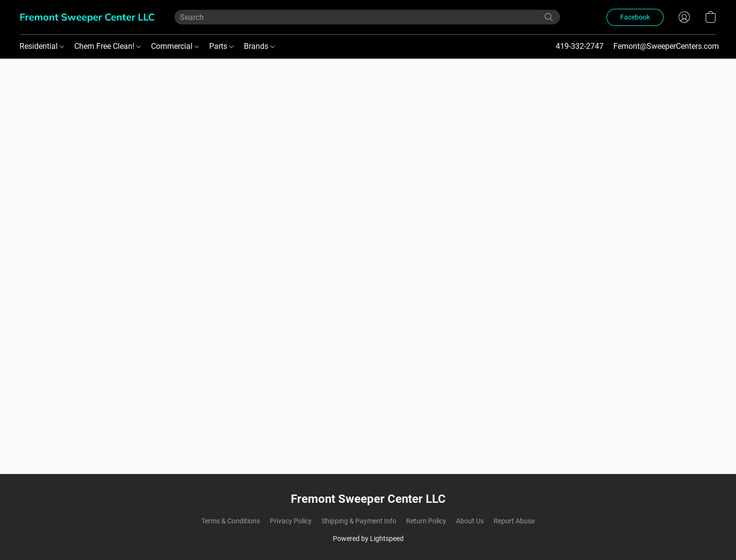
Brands (259, 46)
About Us (470, 521)
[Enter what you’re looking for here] (367, 17)
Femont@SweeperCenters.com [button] (666, 46)
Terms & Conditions (231, 521)
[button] (87, 17)
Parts (221, 46)
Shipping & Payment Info (359, 521)
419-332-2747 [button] (580, 46)
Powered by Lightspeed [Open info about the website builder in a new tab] (368, 538)
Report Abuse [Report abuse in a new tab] (514, 521)
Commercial (175, 46)
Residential (42, 46)
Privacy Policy (291, 521)
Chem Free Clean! (108, 46)
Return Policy (426, 521)
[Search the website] (549, 17)
